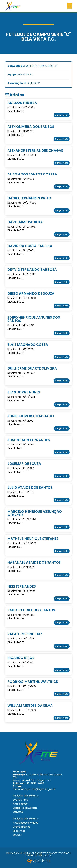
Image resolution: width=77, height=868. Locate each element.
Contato (18, 812)
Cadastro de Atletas (25, 808)
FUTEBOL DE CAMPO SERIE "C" (32, 66)
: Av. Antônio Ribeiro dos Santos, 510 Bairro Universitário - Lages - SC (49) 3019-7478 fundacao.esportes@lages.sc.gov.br (38, 780)
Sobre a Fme (20, 800)
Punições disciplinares (26, 796)
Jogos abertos (21, 827)
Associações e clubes (25, 823)
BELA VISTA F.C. (21, 75)
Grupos (17, 835)
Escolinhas (19, 831)
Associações (20, 804)
